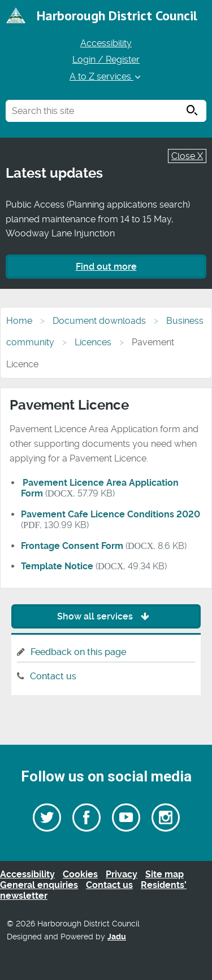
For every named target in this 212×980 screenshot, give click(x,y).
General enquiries (39, 885)
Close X (187, 156)
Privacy (122, 874)
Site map (165, 874)
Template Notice (57, 566)
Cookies (80, 874)
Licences (93, 342)
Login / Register (106, 60)
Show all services (106, 616)
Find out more (106, 267)
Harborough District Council (117, 16)
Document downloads (99, 321)
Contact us (53, 676)
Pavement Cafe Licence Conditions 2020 (111, 514)
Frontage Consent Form (72, 546)
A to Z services (106, 76)
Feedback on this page (78, 652)
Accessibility (106, 43)
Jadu (117, 937)
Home (19, 321)
